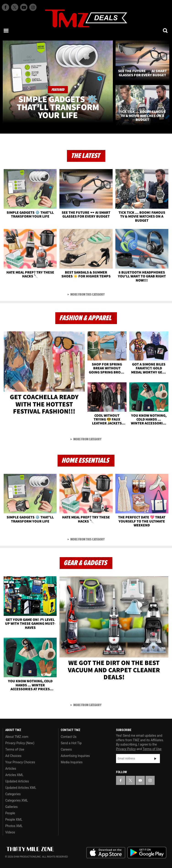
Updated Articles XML (21, 788)
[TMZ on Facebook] (5, 7)
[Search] (166, 30)
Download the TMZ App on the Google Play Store (147, 853)
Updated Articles (17, 781)
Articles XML (14, 775)
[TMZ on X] (15, 7)
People (10, 813)
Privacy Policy (126, 749)
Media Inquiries (72, 762)
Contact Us (69, 737)
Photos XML (14, 826)
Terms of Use (15, 749)
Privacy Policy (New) (20, 743)
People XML (14, 820)
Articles (11, 769)
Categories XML (17, 800)
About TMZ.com (17, 737)
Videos (10, 832)
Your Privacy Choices (20, 762)
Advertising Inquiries (75, 756)
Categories (13, 794)
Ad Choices (13, 756)
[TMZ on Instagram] (33, 7)
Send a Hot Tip (71, 743)
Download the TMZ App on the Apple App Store (106, 853)
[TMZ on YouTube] (140, 780)
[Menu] (6, 30)
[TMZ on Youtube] (24, 7)
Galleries (11, 807)
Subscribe (155, 759)
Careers (66, 749)
